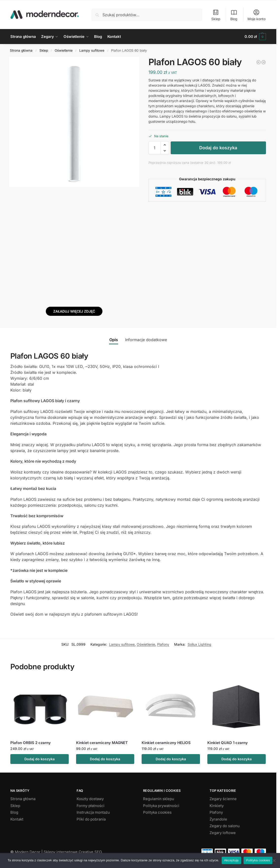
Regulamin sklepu (159, 799)
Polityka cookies (157, 812)
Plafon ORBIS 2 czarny (31, 743)
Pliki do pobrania (91, 819)
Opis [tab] (114, 340)
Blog (234, 15)
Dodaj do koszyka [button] (40, 759)
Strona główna (21, 50)
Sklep (216, 15)
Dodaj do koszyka (218, 148)
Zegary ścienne (223, 799)
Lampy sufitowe (92, 50)
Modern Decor (28, 852)
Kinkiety (217, 806)
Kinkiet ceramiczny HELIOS (166, 743)
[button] (255, 37)
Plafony (163, 644)
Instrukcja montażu (93, 812)
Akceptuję (231, 860)
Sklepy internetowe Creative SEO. (73, 852)
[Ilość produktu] (155, 148)
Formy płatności (91, 806)
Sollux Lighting (199, 644)
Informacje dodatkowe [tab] (146, 340)
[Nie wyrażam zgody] (274, 860)
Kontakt (17, 819)
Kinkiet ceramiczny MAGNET (102, 743)
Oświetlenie (64, 50)
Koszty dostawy (90, 799)
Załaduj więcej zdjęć (74, 311)
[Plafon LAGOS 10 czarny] (264, 62)
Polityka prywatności (161, 806)
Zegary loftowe (223, 833)
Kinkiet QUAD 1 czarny (228, 743)
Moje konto (256, 15)
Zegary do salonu (225, 826)
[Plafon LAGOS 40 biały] (259, 62)
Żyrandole (218, 819)
